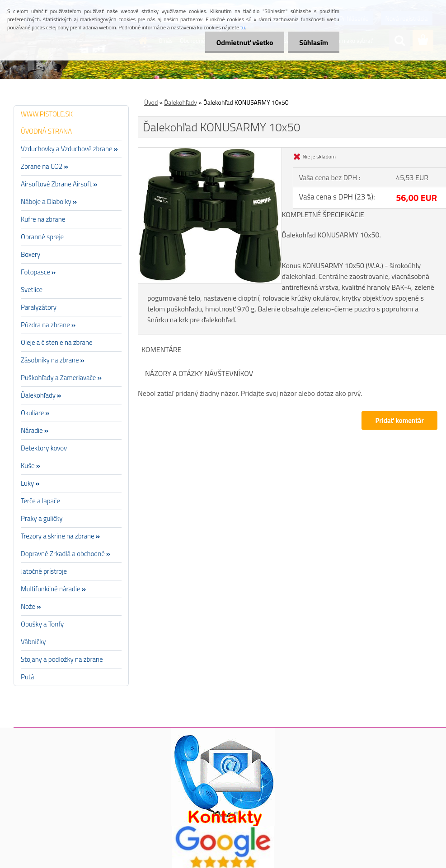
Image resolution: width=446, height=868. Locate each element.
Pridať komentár (399, 420)
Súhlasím (314, 42)
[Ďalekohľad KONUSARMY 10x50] (210, 151)
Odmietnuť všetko (244, 42)
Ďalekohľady (181, 102)
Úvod (151, 102)
